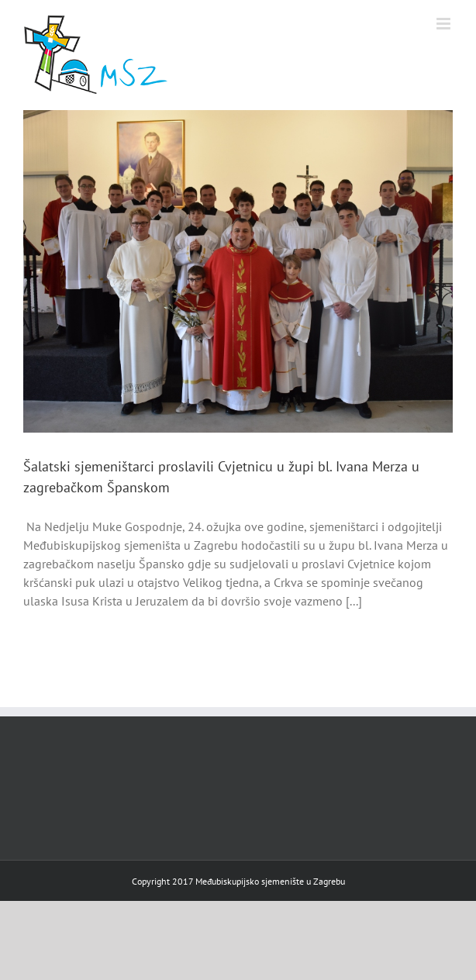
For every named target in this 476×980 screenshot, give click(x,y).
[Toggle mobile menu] (445, 24)
